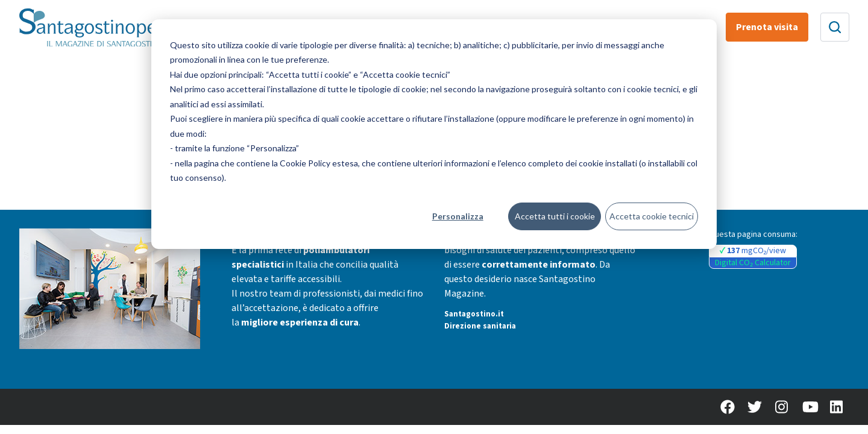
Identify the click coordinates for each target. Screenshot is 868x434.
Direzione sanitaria (480, 326)
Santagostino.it (474, 314)
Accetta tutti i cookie (555, 216)
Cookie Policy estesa (319, 163)
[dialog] (434, 134)
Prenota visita (767, 27)
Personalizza (458, 216)
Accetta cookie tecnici (652, 216)
